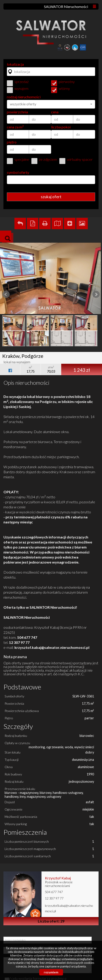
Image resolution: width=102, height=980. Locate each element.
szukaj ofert (51, 197)
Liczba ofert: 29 (51, 921)
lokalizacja (15, 64)
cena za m (15, 127)
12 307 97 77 (54, 898)
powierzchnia (17, 112)
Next (96, 294)
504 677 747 (54, 892)
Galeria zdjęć (82, 224)
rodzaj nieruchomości (24, 97)
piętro (12, 142)
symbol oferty (18, 172)
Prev (6, 294)
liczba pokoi (61, 127)
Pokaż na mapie (57, 224)
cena (55, 112)
